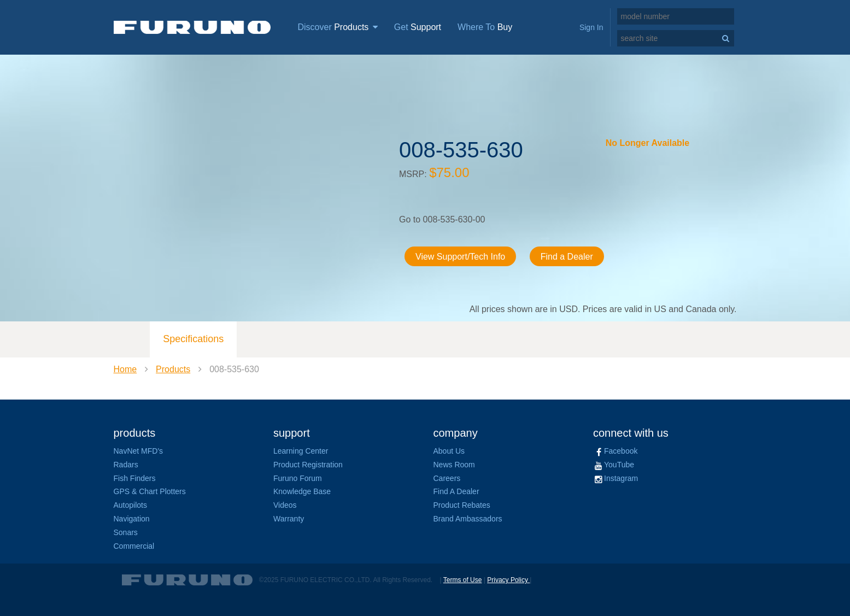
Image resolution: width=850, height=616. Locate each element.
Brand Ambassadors (468, 519)
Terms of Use (463, 580)
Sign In (591, 27)
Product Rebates (462, 505)
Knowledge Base (302, 491)
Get (418, 27)
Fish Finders (135, 478)
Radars (126, 465)
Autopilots (130, 505)
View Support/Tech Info (460, 257)
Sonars (126, 532)
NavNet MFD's (139, 451)
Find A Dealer (456, 491)
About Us (449, 451)
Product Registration (308, 465)
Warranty (289, 519)
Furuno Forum (298, 478)
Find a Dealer (567, 257)
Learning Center (301, 451)
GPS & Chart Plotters (150, 491)
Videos (285, 505)
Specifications (193, 339)
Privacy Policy (508, 580)
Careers (447, 478)
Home (125, 369)
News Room (454, 465)
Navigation (132, 519)
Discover (338, 27)
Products (173, 369)
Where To (485, 27)
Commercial (134, 546)
